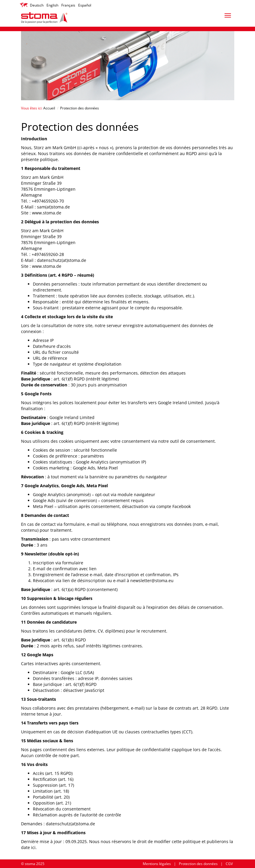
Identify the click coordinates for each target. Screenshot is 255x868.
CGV (229, 864)
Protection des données (198, 864)
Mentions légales (157, 864)
